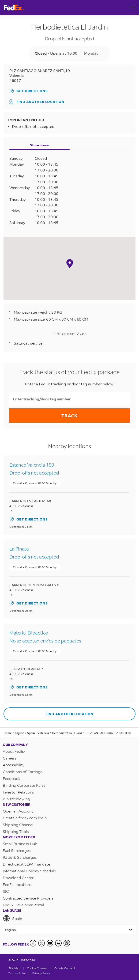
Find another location (37, 102)
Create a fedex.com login (25, 818)
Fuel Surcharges (17, 850)
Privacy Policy (41, 973)
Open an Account (18, 811)
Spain (12, 918)
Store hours (39, 145)
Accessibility (14, 765)
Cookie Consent (65, 968)
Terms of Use (17, 973)
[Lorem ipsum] (69, 930)
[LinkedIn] (58, 943)
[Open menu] (132, 8)
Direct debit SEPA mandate (26, 864)
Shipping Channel (18, 825)
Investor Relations (18, 792)
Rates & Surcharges (20, 857)
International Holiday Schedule (29, 871)
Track (70, 416)
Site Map (14, 968)
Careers (10, 758)
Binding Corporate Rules (24, 785)
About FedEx (14, 751)
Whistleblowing (16, 799)
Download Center (18, 878)
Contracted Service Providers (28, 898)
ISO (6, 891)
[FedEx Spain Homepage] (14, 8)
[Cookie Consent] (37, 968)
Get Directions (29, 91)
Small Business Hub (20, 844)
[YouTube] (50, 943)
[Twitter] (41, 943)
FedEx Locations (17, 884)
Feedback (11, 778)
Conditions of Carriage (23, 772)
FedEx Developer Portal (23, 905)
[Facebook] (33, 943)
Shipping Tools (16, 831)
